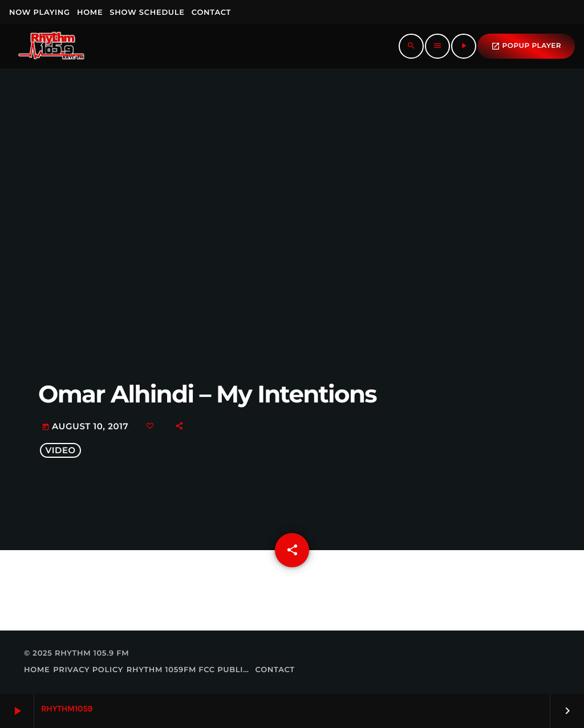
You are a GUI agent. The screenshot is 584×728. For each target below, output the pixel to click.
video (60, 450)
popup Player (526, 46)
